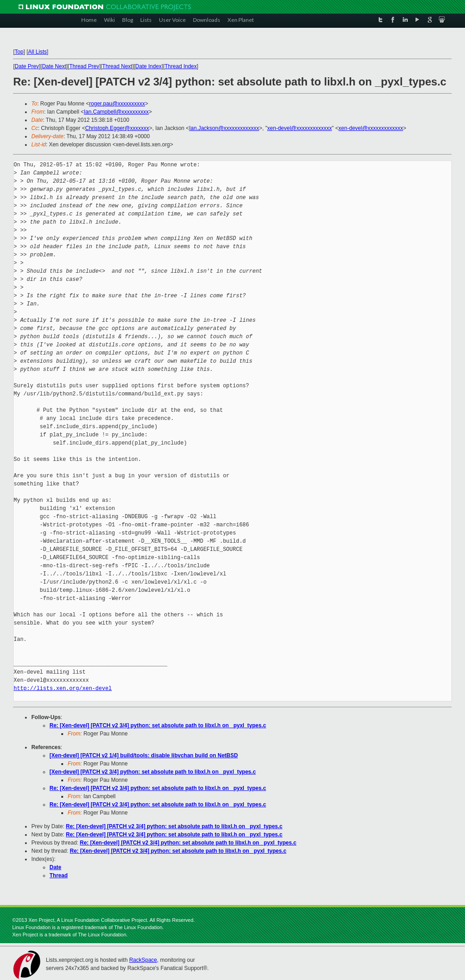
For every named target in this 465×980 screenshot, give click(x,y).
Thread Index (181, 66)
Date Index (148, 66)
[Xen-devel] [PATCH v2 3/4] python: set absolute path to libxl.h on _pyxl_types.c (153, 772)
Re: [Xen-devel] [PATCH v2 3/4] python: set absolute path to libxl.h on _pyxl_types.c (158, 725)
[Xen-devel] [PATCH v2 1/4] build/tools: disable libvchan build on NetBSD (144, 755)
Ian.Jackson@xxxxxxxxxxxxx (224, 128)
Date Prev (27, 66)
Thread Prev (84, 66)
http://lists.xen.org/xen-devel (63, 688)
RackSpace (143, 960)
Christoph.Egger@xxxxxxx (117, 128)
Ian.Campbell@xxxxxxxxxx (116, 112)
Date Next (54, 66)
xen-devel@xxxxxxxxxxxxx (300, 128)
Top (19, 52)
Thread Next (117, 66)
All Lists (37, 52)
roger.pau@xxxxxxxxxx (117, 104)
